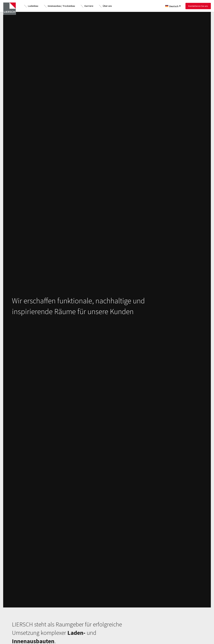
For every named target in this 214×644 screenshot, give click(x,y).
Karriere (89, 6)
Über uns (107, 6)
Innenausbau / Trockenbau (61, 6)
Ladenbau (33, 6)
